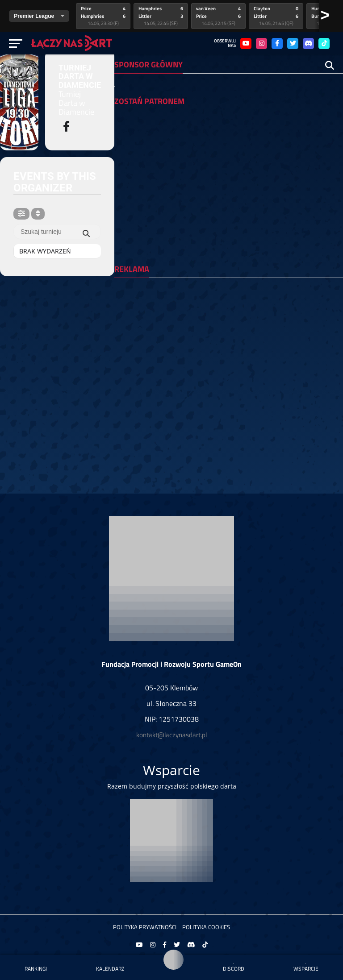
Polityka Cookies (206, 927)
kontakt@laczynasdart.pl (171, 735)
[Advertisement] (229, 347)
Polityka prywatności (145, 927)
